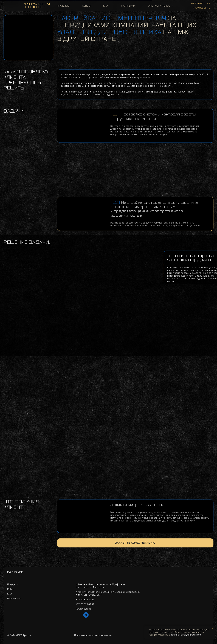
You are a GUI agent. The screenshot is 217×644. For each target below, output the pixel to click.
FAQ (10, 594)
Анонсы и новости (161, 6)
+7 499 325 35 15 (201, 8)
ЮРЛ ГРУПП (15, 572)
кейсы (87, 6)
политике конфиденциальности (186, 635)
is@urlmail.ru (84, 609)
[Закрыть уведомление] (213, 628)
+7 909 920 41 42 (201, 3)
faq (106, 6)
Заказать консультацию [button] (135, 543)
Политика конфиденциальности (93, 635)
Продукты (13, 584)
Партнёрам (128, 6)
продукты (64, 6)
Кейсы (11, 589)
